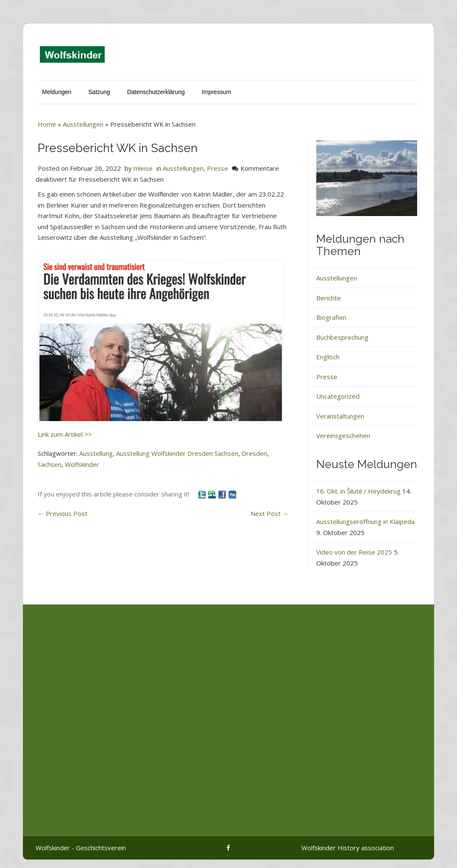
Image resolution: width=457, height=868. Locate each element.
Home (47, 124)
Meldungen (57, 92)
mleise (143, 168)
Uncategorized (338, 396)
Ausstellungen (83, 124)
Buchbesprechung (342, 337)
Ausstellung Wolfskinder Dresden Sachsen (177, 453)
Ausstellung (96, 453)
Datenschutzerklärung (156, 92)
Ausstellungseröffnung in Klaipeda (365, 521)
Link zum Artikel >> (65, 434)
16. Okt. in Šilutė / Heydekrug (358, 491)
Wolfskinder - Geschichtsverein (81, 848)
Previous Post (63, 513)
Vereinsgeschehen (343, 435)
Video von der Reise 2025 (354, 552)
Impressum (216, 92)
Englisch (328, 357)
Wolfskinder (82, 464)
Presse (217, 168)
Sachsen (50, 464)
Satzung (99, 92)
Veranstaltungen (340, 416)
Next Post (270, 513)
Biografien (331, 317)
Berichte (329, 298)
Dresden (254, 453)
